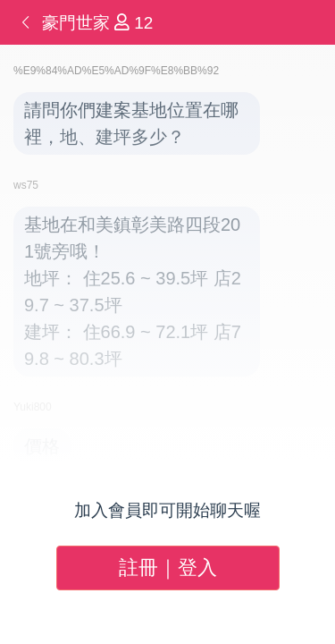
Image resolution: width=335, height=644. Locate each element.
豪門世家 (78, 23)
